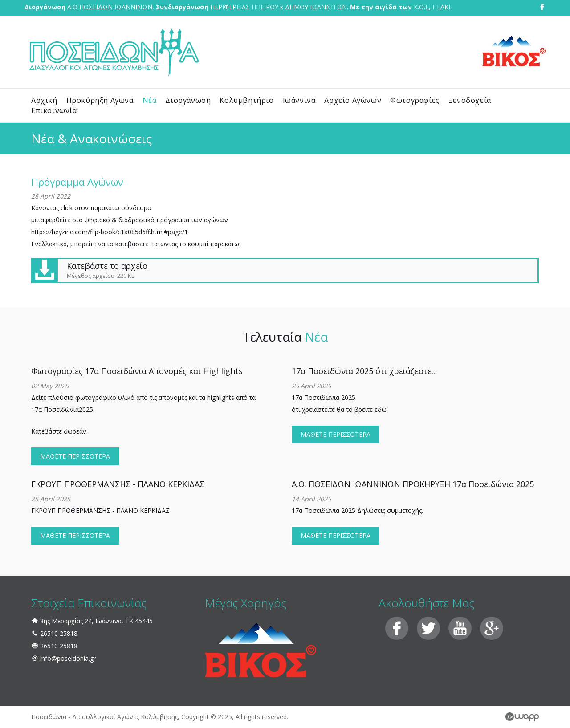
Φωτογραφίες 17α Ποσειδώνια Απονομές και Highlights (137, 371)
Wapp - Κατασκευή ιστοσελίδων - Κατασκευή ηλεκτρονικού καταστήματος (522, 717)
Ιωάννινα (299, 100)
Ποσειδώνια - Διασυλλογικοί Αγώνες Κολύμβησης (114, 52)
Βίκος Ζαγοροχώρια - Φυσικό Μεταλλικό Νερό (514, 51)
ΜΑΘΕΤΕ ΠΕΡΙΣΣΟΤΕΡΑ (75, 456)
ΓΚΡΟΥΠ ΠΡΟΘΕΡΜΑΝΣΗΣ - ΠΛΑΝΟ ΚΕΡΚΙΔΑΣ (118, 484)
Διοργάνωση (188, 100)
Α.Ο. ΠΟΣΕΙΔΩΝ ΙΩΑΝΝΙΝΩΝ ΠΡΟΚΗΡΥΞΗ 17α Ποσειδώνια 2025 (413, 484)
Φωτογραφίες (415, 100)
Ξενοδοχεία (470, 100)
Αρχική (44, 100)
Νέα (150, 100)
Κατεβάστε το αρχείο (284, 270)
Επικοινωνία (54, 110)
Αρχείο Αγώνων (353, 100)
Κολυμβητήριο (246, 100)
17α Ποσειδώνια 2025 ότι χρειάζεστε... (364, 371)
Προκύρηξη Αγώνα (100, 100)
